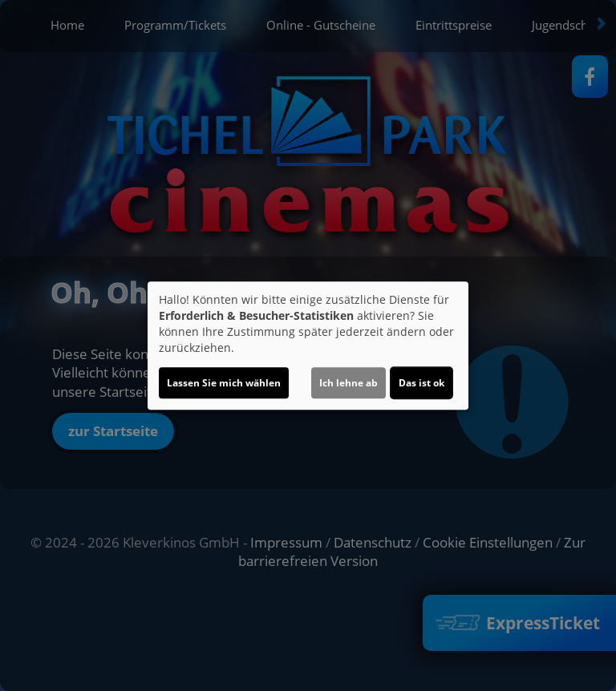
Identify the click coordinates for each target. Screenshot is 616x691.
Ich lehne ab (349, 383)
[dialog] (308, 345)
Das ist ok (421, 383)
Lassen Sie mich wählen (224, 383)
